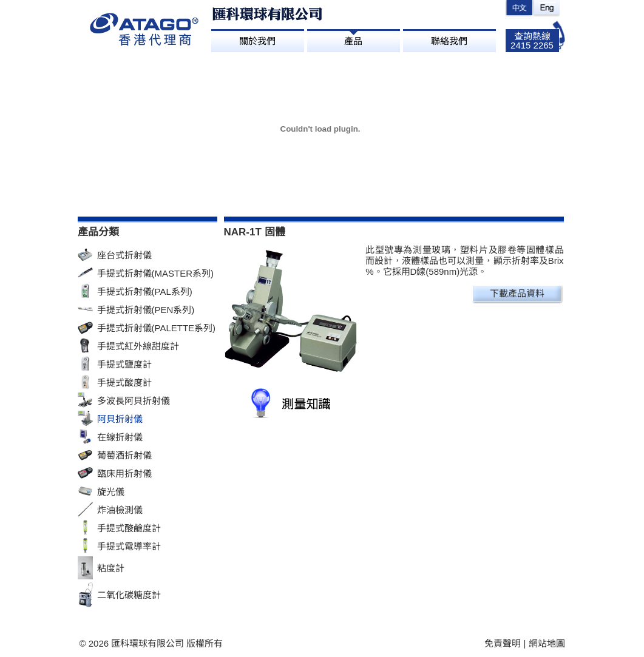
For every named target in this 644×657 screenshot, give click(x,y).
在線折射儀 (120, 437)
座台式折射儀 (124, 255)
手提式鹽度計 (124, 364)
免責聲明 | (506, 643)
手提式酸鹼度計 (129, 528)
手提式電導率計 (129, 546)
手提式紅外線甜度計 (138, 346)
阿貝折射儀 (120, 419)
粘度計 (111, 568)
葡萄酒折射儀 (124, 455)
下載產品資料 (517, 293)
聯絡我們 (449, 41)
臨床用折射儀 (124, 473)
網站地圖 (547, 643)
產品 (353, 41)
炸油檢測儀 (120, 510)
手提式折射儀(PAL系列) (145, 291)
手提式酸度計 (124, 382)
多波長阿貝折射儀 (134, 401)
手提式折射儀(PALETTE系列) (157, 328)
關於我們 (257, 41)
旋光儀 (111, 492)
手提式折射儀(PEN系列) (146, 310)
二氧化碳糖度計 (129, 595)
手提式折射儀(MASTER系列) (156, 273)
